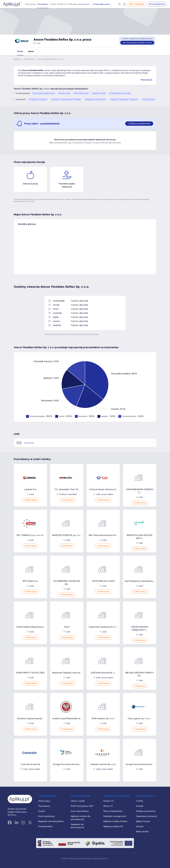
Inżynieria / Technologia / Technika (66, 99)
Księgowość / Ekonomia (95, 99)
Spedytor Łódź (99, 93)
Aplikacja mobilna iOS (113, 826)
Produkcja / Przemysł (38, 99)
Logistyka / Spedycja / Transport (124, 99)
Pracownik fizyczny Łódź (120, 93)
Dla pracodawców (157, 4)
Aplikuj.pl (17, 59)
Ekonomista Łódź (81, 93)
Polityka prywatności (146, 811)
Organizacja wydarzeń (146, 816)
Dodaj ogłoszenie (100, 4)
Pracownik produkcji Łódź (44, 93)
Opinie (31, 51)
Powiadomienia (45, 826)
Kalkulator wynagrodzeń (79, 4)
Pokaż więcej (146, 80)
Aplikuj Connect (143, 821)
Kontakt (140, 806)
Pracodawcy (43, 4)
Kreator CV (62, 4)
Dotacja (140, 826)
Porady (53, 4)
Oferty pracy (30, 4)
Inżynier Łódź (64, 93)
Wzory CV (108, 806)
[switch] (139, 124)
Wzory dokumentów (113, 811)
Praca (20, 51)
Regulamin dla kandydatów (51, 821)
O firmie (139, 801)
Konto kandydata (136, 4)
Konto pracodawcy (80, 811)
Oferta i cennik (78, 801)
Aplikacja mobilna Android (115, 821)
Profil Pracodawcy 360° (82, 806)
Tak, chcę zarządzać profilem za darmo (137, 43)
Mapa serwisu (142, 831)
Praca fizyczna (148, 99)
